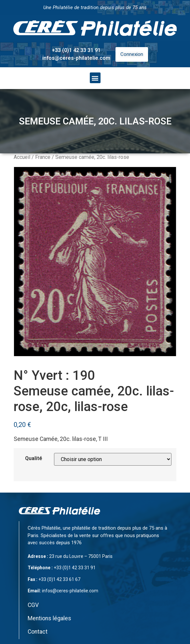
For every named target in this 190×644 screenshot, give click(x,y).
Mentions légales (49, 618)
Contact (38, 632)
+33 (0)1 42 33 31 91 (76, 50)
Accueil (22, 157)
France (43, 157)
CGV (33, 605)
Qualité (34, 458)
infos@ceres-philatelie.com (76, 58)
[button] (95, 78)
